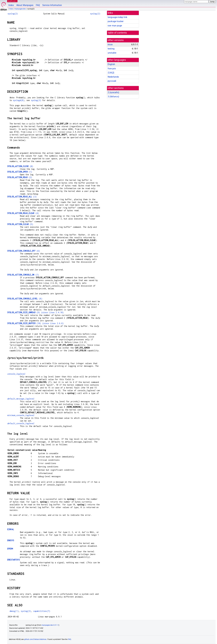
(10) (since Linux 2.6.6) (35, 323)
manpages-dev (20, 9)
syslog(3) (36, 100)
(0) (20, 166)
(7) (23, 275)
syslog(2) (13, 14)
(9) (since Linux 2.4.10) (35, 312)
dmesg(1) (14, 611)
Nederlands (113, 77)
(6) (24, 251)
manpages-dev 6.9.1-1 (50, 625)
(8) (25, 299)
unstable (112, 53)
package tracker (116, 21)
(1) (20, 172)
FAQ (38, 5)
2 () (113, 92)
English (111, 64)
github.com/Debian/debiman (35, 639)
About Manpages (25, 5)
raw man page (115, 26)
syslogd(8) (19, 100)
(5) (20, 224)
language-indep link (117, 17)
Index (11, 5)
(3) (22, 197)
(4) (23, 213)
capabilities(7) (42, 611)
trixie (11, 9)
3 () (113, 97)
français (112, 69)
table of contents (117, 33)
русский (112, 81)
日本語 (111, 73)
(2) (20, 177)
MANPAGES (12, 1)
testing (111, 49)
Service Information (52, 5)
